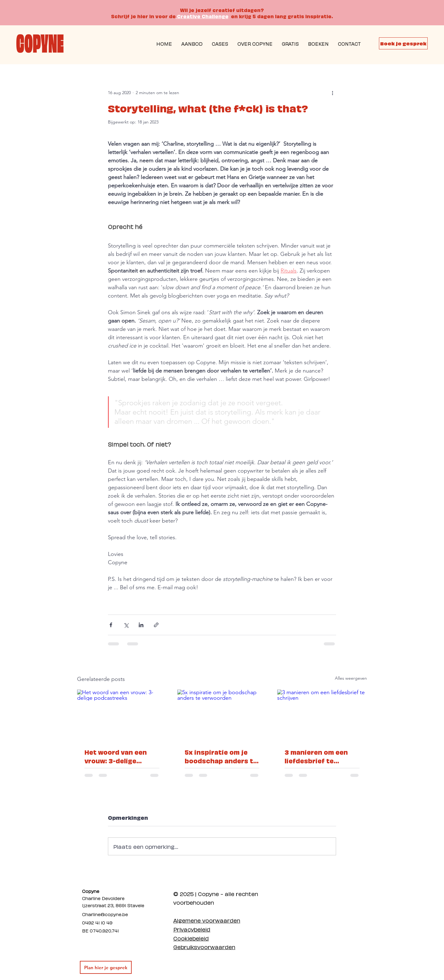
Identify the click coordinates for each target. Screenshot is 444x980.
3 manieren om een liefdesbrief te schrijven (316, 756)
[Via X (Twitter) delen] (126, 625)
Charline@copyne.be (105, 914)
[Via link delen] (156, 625)
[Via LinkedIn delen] (141, 625)
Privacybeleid (192, 929)
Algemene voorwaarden (207, 920)
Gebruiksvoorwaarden (204, 947)
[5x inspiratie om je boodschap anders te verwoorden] (222, 715)
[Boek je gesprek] (403, 43)
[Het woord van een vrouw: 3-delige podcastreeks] (122, 715)
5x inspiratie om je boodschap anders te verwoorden (221, 756)
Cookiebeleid (191, 938)
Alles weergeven (351, 678)
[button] (290, 44)
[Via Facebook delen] (111, 625)
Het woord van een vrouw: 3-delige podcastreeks (116, 756)
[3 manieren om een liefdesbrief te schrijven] (322, 715)
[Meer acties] (332, 93)
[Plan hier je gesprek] (106, 967)
